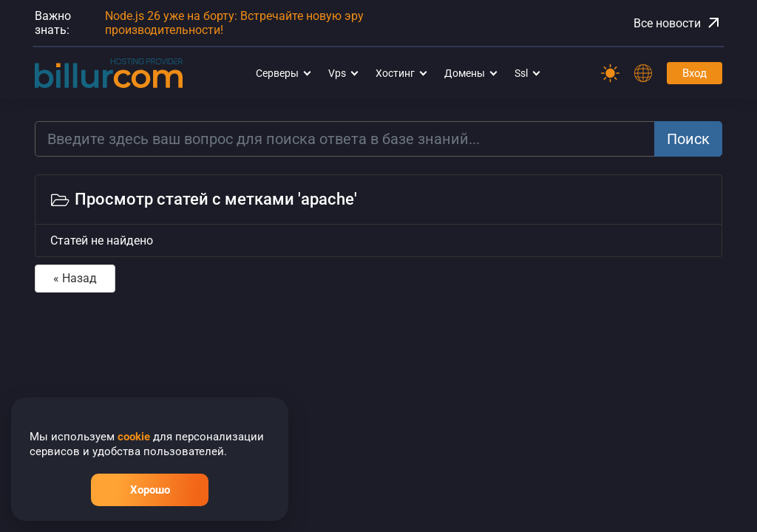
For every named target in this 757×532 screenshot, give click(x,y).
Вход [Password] (695, 73)
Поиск (688, 139)
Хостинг (395, 73)
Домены (465, 73)
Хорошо (150, 490)
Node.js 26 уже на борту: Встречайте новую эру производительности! (234, 23)
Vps (337, 73)
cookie (134, 437)
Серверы (277, 73)
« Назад (75, 278)
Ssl (521, 73)
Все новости (678, 23)
